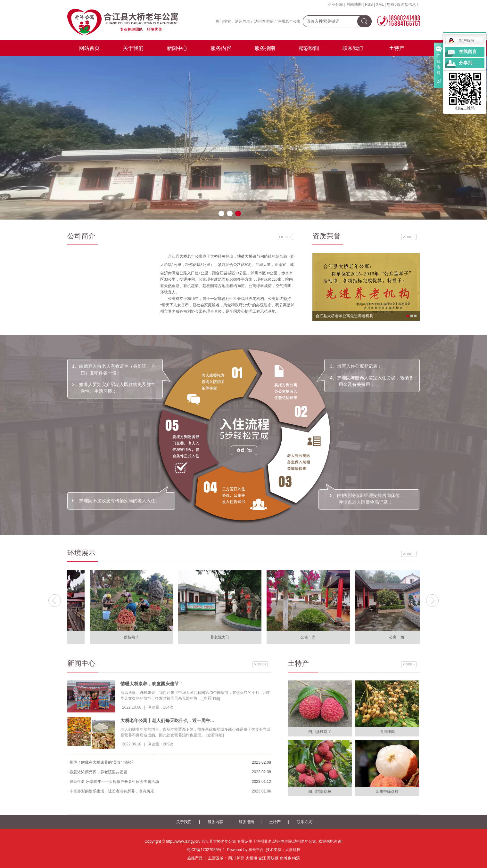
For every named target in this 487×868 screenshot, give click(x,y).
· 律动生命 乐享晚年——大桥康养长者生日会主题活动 (113, 782)
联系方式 (304, 822)
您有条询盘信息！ (403, 4)
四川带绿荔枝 (387, 792)
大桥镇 (252, 858)
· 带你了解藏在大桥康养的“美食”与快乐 (100, 762)
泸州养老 (243, 21)
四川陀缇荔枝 (320, 792)
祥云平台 (256, 850)
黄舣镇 (273, 858)
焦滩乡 (285, 858)
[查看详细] (211, 698)
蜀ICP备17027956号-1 (206, 850)
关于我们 (133, 48)
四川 (232, 858)
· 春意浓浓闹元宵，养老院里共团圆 (97, 772)
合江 (262, 858)
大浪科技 (293, 850)
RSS (369, 4)
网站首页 (89, 48)
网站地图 (354, 4)
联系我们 (353, 48)
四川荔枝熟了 (320, 732)
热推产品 (195, 858)
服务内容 (221, 48)
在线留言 (468, 52)
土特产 (397, 48)
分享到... (467, 63)
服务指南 (265, 48)
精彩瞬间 (309, 48)
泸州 (241, 858)
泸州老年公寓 (289, 21)
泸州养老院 (264, 21)
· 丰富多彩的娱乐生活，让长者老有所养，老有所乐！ (113, 791)
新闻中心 (177, 48)
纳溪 (296, 858)
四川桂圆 (387, 732)
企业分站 (335, 4)
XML (380, 4)
